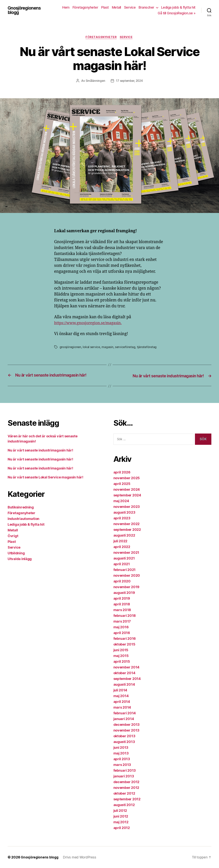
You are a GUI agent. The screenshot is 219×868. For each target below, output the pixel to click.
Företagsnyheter (85, 7)
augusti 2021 (124, 558)
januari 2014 (124, 719)
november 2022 (127, 524)
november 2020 (127, 575)
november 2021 (126, 553)
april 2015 (122, 661)
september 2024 (127, 495)
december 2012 (126, 782)
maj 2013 (121, 753)
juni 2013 (121, 747)
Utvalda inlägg (20, 559)
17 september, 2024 (129, 81)
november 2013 (126, 730)
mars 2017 (122, 621)
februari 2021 (125, 570)
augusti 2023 (124, 512)
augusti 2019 (124, 593)
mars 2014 (122, 707)
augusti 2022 (124, 535)
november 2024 (127, 489)
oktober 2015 (124, 644)
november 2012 (126, 788)
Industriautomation (23, 519)
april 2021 (122, 564)
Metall (116, 7)
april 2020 (122, 581)
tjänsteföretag (148, 348)
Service (130, 7)
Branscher (146, 7)
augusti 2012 (124, 805)
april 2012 (122, 828)
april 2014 (122, 702)
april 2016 (122, 633)
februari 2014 (125, 713)
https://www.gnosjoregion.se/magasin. (90, 324)
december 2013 (127, 725)
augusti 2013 (124, 742)
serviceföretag (126, 348)
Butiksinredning (21, 507)
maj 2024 (121, 501)
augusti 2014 (124, 684)
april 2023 (122, 518)
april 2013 (122, 759)
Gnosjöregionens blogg (25, 10)
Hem (66, 7)
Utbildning (16, 553)
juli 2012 (120, 811)
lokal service (92, 348)
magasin (108, 348)
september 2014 (127, 679)
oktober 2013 (124, 736)
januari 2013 (124, 776)
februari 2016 (125, 639)
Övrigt (13, 536)
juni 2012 (121, 816)
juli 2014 (120, 690)
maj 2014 (121, 696)
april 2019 (122, 598)
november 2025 (127, 478)
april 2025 (122, 484)
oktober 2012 (124, 793)
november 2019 (126, 587)
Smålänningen (94, 81)
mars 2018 (122, 610)
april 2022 (122, 547)
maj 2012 (121, 822)
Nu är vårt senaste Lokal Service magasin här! (45, 477)
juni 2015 (121, 650)
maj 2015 (121, 656)
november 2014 (126, 667)
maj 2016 (121, 627)
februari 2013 (125, 770)
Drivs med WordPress (80, 857)
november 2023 (127, 507)
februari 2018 (125, 616)
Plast (105, 7)
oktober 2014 (124, 673)
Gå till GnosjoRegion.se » (177, 13)
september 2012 (127, 799)
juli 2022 (120, 541)
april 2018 (122, 604)
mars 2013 (122, 765)
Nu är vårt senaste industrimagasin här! (40, 450)
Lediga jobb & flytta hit (178, 7)
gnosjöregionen (71, 348)
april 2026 (122, 472)
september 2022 (127, 530)
